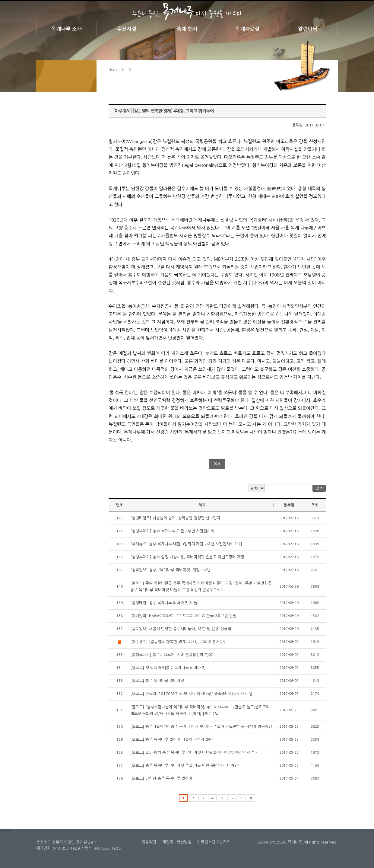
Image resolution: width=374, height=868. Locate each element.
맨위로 (5, 831)
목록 (217, 464)
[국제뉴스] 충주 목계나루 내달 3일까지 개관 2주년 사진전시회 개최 (186, 544)
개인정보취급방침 (177, 842)
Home (113, 70)
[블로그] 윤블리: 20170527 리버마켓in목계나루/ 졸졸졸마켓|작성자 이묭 (191, 694)
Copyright (266, 842)
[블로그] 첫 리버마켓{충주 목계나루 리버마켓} (168, 668)
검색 (319, 488)
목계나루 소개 (67, 29)
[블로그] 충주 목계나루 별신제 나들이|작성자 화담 (171, 740)
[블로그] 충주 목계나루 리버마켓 (157, 681)
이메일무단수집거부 (214, 842)
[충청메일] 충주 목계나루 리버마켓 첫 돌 (164, 603)
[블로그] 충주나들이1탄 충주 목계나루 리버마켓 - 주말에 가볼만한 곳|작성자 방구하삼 (201, 727)
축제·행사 (187, 29)
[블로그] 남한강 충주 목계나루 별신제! (162, 779)
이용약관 (149, 842)
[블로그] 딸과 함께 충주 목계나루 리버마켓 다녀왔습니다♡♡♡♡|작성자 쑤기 (194, 753)
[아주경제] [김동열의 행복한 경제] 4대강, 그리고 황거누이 (179, 642)
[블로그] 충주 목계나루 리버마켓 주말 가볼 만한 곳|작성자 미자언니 (186, 766)
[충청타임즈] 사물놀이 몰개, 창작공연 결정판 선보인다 (175, 518)
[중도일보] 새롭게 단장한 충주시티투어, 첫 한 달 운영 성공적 (181, 629)
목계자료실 (247, 29)
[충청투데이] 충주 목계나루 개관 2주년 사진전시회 (172, 531)
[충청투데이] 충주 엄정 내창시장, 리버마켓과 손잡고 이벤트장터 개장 (187, 557)
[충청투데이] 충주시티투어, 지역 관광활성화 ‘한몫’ (172, 655)
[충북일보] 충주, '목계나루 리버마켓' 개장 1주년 (170, 570)
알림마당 (308, 29)
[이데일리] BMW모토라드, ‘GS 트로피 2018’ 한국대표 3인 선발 (183, 616)
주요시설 (127, 29)
